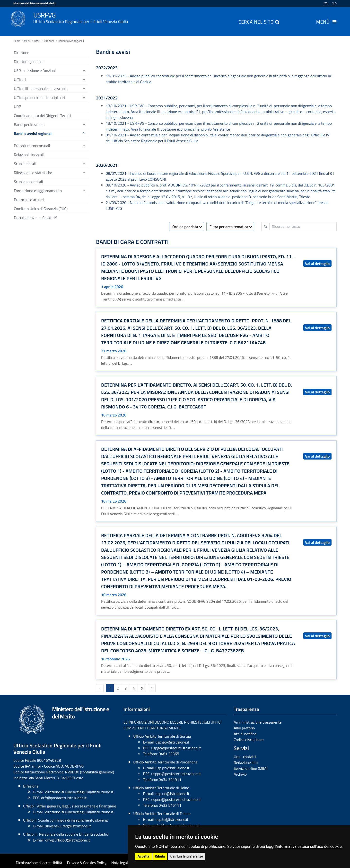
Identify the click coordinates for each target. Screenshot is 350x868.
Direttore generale (29, 62)
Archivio (240, 774)
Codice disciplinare (249, 740)
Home (17, 41)
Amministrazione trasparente (258, 722)
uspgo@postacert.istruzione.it (176, 748)
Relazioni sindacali (29, 155)
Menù (323, 22)
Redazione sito (246, 762)
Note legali (120, 863)
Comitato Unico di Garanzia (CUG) (41, 209)
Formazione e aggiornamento (38, 191)
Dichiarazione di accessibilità (39, 863)
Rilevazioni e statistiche (33, 173)
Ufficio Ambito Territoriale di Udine (161, 788)
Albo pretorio (244, 728)
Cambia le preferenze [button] (187, 856)
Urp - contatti (245, 757)
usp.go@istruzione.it (172, 742)
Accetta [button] (144, 856)
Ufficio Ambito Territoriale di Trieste (162, 814)
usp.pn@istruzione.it (172, 768)
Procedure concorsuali (32, 146)
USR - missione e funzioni (35, 71)
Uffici (37, 41)
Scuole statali (25, 164)
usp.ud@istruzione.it (172, 794)
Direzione (49, 41)
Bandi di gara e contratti (132, 242)
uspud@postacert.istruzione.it (176, 799)
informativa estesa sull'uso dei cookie (309, 846)
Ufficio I (20, 80)
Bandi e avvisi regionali (71, 41)
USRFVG (185, 17)
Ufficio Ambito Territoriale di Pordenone (165, 762)
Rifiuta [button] (160, 856)
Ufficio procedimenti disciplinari (39, 97)
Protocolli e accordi (29, 200)
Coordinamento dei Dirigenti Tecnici (42, 115)
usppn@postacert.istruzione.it (176, 774)
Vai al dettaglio (317, 264)
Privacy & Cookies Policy (87, 863)
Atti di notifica (245, 734)
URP (17, 106)
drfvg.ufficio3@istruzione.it (68, 840)
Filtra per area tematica (229, 227)
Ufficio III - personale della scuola (41, 89)
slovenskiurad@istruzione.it (68, 826)
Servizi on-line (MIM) (251, 768)
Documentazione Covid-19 (36, 218)
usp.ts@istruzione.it (172, 819)
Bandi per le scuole (29, 124)
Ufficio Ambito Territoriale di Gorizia (162, 736)
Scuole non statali (28, 182)
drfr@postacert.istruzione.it (64, 798)
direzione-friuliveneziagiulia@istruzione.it (79, 792)
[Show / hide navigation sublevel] (84, 71)
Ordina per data (185, 227)
